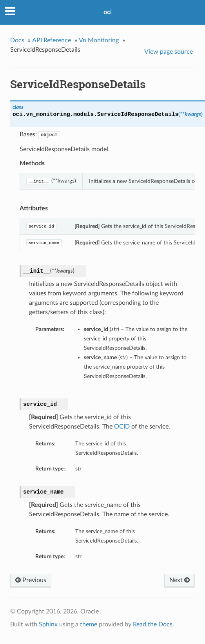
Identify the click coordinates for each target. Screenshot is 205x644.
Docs (17, 40)
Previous (31, 580)
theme (89, 624)
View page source (169, 52)
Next (180, 580)
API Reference (52, 40)
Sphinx (48, 624)
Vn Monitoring (99, 40)
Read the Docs (153, 624)
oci (108, 12)
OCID (122, 427)
